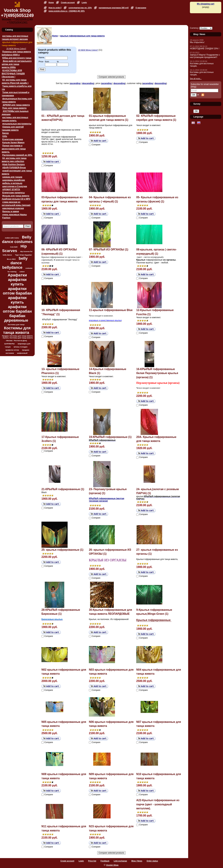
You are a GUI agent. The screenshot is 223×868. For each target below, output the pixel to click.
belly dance (19, 261)
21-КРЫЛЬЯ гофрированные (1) (63, 489)
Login (84, 2)
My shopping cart (205, 4)
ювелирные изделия (13, 208)
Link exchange (120, 861)
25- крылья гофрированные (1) (62, 550)
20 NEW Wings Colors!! (16, 49)
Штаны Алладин (21, 347)
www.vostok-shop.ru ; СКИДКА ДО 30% (67, 11)
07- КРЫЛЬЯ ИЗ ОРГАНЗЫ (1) (109, 250)
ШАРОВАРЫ (9, 344)
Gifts (5, 136)
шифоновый (22, 353)
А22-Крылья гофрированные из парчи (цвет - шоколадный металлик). (158, 804)
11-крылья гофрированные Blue (111, 310)
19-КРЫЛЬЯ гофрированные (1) (110, 437)
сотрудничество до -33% (80, 8)
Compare (49, 166)
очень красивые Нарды (15, 215)
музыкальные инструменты (17, 124)
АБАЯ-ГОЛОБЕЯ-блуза (14, 168)
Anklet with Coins (12, 238)
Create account (68, 2)
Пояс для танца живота (14, 108)
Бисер (5, 133)
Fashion (6, 218)
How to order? (55, 8)
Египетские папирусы (14, 193)
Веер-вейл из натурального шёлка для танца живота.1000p (17, 64)
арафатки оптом (12, 350)
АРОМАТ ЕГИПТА (11, 190)
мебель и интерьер (12, 183)
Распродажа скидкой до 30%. (17, 155)
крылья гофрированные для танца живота (82, 36)
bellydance (12, 267)
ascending (75, 83)
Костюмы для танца (16, 325)
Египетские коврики (13, 139)
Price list (92, 861)
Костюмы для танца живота (17, 330)
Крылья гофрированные (154, 620)
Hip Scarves (14, 248)
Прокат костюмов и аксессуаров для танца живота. (14, 149)
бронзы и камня (11, 211)
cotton (22, 272)
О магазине (141, 8)
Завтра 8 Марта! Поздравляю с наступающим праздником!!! (205, 56)
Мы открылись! (197, 42)
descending (88, 83)
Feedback (105, 861)
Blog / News (137, 861)
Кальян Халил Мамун (13, 143)
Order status (152, 861)
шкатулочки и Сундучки (15, 186)
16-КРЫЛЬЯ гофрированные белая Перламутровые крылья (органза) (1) (157, 373)
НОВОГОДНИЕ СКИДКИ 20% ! (205, 49)
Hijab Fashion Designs (14, 164)
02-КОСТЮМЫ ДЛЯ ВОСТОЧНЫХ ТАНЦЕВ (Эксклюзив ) (13, 74)
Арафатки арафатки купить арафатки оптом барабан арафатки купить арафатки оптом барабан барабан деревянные (17, 298)
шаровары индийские (14, 180)
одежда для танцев (12, 177)
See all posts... (196, 79)
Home (51, 2)
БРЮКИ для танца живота (16, 105)
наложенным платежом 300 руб (114, 8)
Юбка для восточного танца (17, 58)
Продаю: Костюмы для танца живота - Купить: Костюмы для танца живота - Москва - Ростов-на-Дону (17, 338)
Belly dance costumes (17, 239)
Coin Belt (14, 247)
